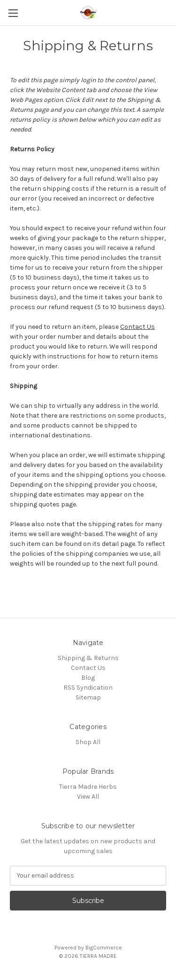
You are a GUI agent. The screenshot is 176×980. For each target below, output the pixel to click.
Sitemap (88, 697)
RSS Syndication (88, 688)
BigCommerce (104, 948)
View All (88, 797)
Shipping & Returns (88, 658)
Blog (88, 678)
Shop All (88, 742)
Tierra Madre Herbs (88, 787)
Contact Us (138, 327)
